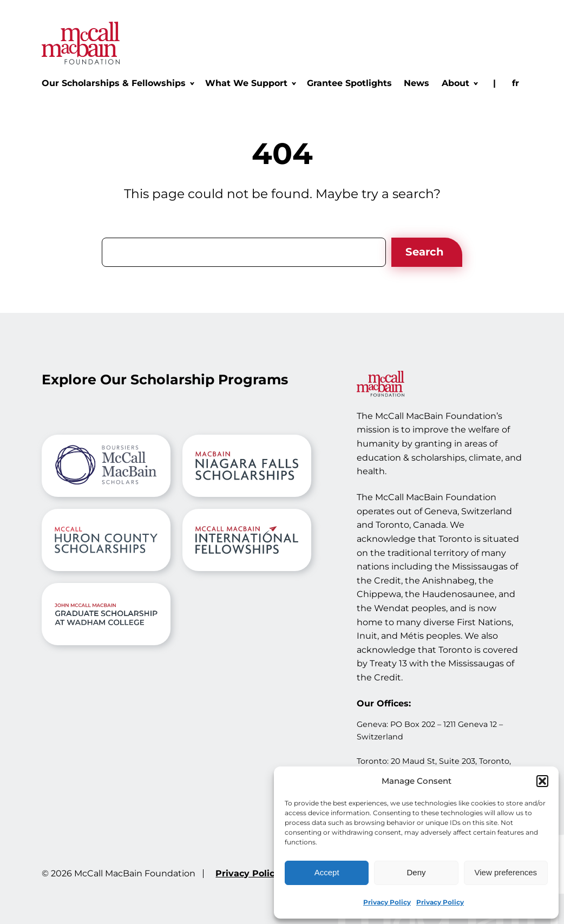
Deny (416, 872)
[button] (542, 781)
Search (425, 252)
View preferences (506, 872)
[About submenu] (459, 83)
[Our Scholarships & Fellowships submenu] (117, 83)
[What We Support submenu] (250, 83)
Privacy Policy (387, 902)
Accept (327, 872)
